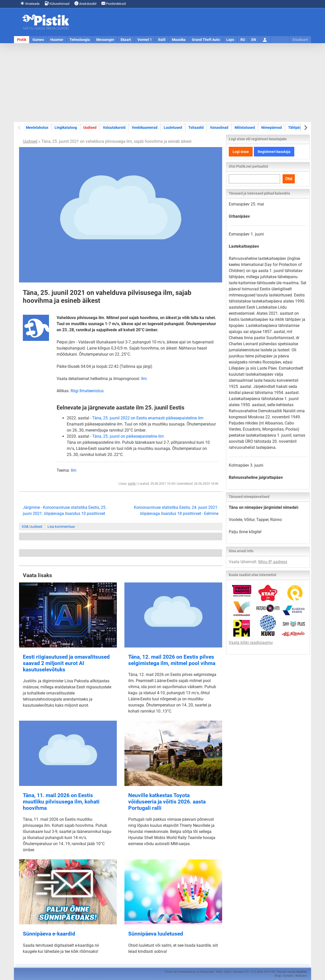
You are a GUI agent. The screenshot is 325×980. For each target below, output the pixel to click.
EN (254, 40)
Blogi (278, 976)
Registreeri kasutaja (274, 152)
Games (38, 40)
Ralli (162, 40)
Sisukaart (300, 40)
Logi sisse (241, 152)
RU (243, 40)
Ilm (144, 379)
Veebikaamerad (145, 128)
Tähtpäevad (298, 128)
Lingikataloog (66, 128)
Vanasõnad (219, 128)
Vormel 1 (145, 40)
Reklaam (301, 976)
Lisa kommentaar (61, 527)
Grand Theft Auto (206, 40)
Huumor (57, 40)
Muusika (179, 40)
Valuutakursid (114, 128)
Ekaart (126, 40)
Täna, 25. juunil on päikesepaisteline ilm (128, 436)
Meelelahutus (37, 128)
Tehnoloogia (80, 40)
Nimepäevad (272, 128)
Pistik (22, 40)
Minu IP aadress (273, 562)
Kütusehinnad (57, 3)
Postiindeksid (113, 3)
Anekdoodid (85, 3)
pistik (132, 484)
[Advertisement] (162, 83)
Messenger (105, 40)
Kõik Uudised (32, 527)
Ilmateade (30, 3)
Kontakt (288, 976)
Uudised (90, 128)
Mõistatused (245, 128)
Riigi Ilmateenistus (87, 391)
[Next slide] (305, 128)
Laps (230, 40)
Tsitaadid (196, 128)
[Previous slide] (20, 128)
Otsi (289, 179)
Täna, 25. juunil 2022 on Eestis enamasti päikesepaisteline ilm (148, 418)
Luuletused (173, 128)
